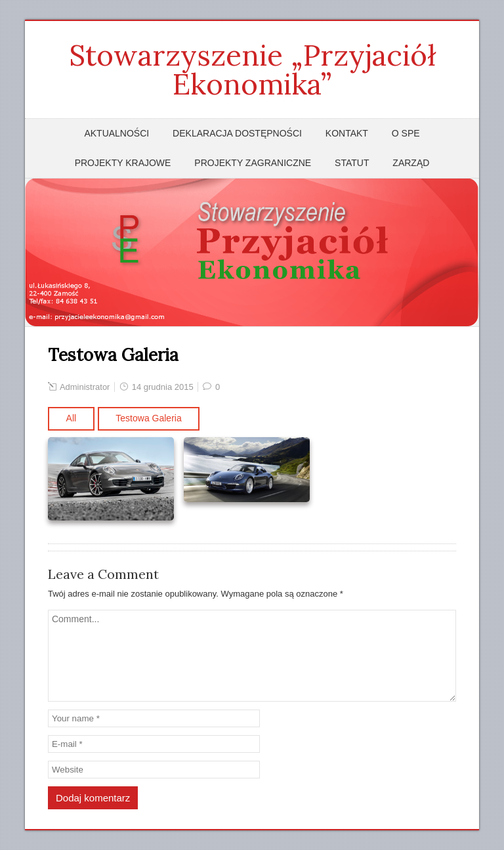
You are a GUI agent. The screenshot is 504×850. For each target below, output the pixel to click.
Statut (352, 163)
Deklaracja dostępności (237, 133)
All (72, 418)
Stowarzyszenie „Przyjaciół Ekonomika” (252, 70)
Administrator (85, 387)
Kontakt (347, 133)
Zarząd (411, 163)
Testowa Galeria (148, 418)
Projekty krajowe (123, 163)
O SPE (406, 133)
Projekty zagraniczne (253, 163)
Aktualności (116, 133)
